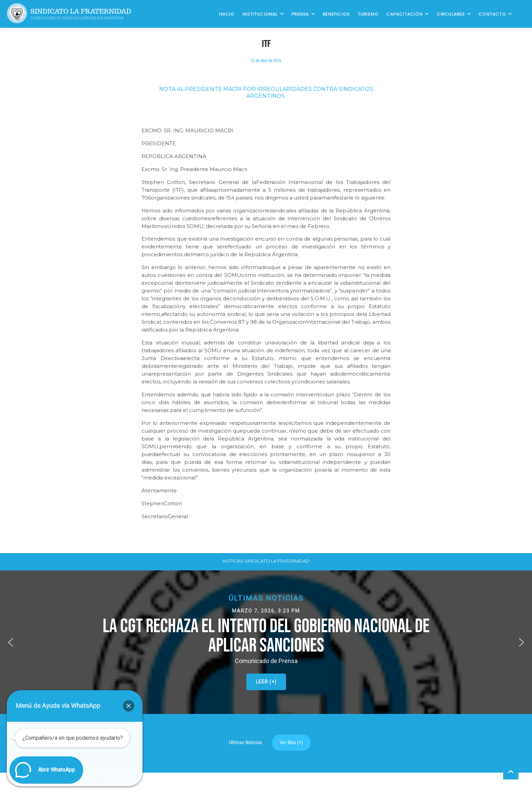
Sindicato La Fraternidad (81, 11)
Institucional (260, 14)
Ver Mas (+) (291, 742)
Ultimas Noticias (246, 742)
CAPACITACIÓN (404, 14)
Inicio (226, 14)
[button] (266, 642)
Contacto (492, 14)
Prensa (300, 14)
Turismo (368, 14)
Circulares (451, 14)
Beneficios (336, 14)
